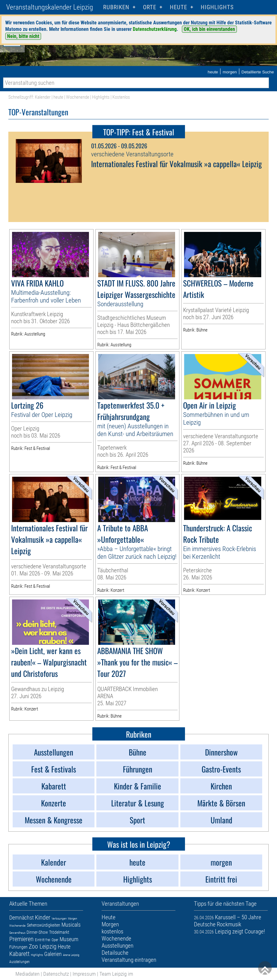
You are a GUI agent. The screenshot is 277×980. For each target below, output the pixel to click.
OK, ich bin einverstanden (209, 29)
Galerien (53, 954)
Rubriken (116, 7)
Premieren (21, 939)
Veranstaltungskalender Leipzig (50, 7)
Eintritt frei (43, 940)
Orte (150, 7)
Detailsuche (115, 953)
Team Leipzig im (116, 974)
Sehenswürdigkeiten (44, 925)
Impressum (84, 974)
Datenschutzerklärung (155, 29)
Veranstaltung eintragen (129, 960)
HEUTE (178, 7)
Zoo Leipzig (43, 946)
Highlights (217, 7)
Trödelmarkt (59, 932)
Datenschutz (56, 974)
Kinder (43, 917)
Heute (64, 947)
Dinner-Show (37, 932)
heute (213, 72)
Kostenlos (121, 97)
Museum (69, 939)
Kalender (43, 97)
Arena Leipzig (71, 955)
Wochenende (78, 97)
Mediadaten (27, 974)
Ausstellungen (19, 962)
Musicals (71, 925)
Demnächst (21, 918)
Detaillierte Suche (258, 72)
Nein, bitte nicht (23, 36)
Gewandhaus (17, 933)
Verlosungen (59, 918)
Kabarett (19, 954)
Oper (55, 940)
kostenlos (112, 931)
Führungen (18, 947)
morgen (230, 72)
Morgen (73, 918)
